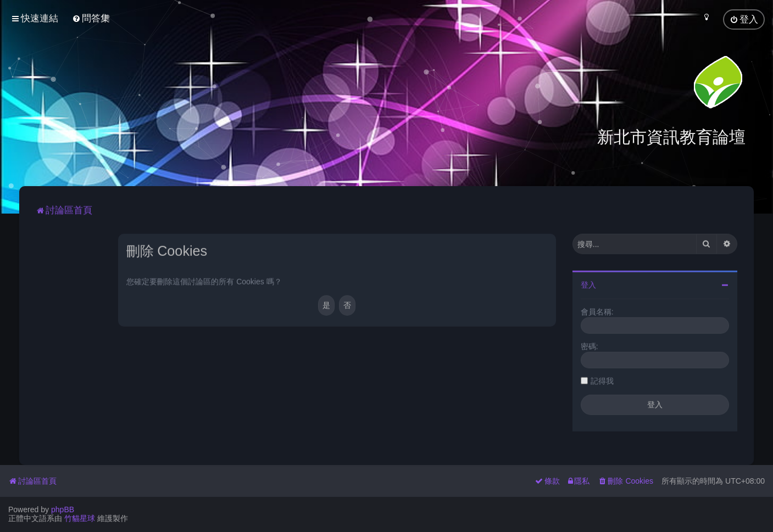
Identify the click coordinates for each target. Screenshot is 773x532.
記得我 (602, 379)
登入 (588, 283)
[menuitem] (91, 18)
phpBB (63, 509)
